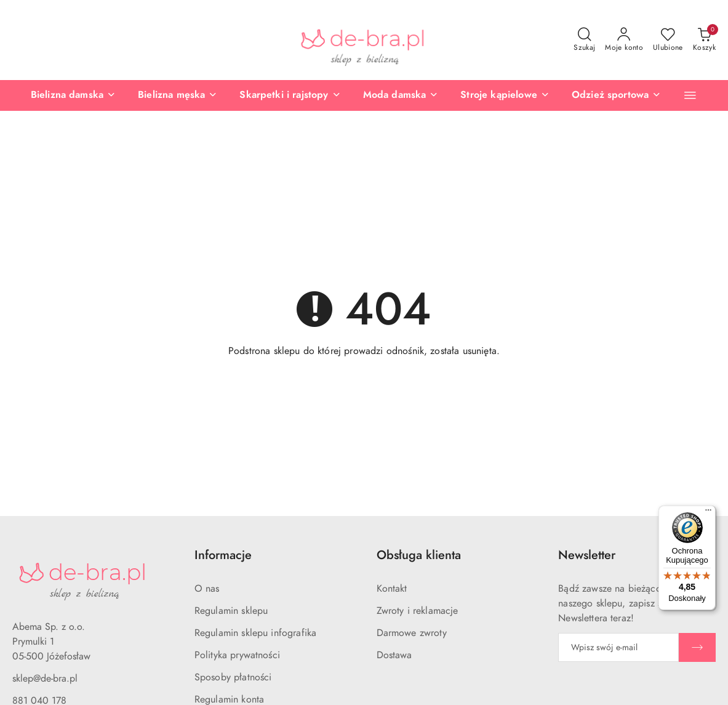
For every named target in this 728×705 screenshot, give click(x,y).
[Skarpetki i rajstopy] (290, 95)
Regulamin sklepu (231, 611)
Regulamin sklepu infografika (255, 633)
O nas (207, 589)
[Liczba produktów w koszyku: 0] (704, 40)
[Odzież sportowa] (616, 95)
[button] (690, 95)
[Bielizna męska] (178, 95)
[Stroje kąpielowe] (505, 95)
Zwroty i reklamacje (418, 611)
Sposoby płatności (233, 677)
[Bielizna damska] (73, 95)
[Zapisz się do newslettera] (618, 647)
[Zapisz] (697, 647)
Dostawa (394, 655)
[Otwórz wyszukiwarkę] (584, 40)
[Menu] (708, 513)
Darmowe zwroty (412, 633)
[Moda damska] (401, 95)
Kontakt (392, 589)
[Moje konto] (624, 40)
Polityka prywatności (237, 655)
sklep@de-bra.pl (45, 679)
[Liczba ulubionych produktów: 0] (668, 40)
